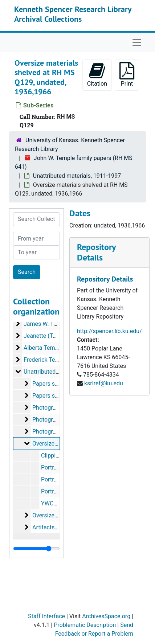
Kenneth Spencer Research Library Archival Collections (73, 14)
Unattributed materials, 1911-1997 (77, 176)
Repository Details (96, 252)
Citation (97, 75)
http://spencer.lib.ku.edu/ (109, 331)
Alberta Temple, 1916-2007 (58, 348)
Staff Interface (46, 616)
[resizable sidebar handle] (36, 549)
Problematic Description (85, 625)
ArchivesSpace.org (106, 616)
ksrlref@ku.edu (104, 383)
